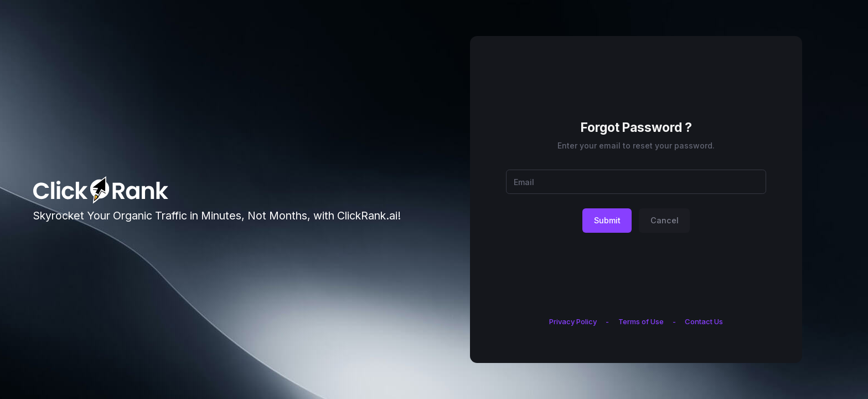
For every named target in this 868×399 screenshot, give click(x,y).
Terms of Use (641, 321)
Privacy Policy (573, 321)
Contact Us (704, 321)
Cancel (665, 220)
